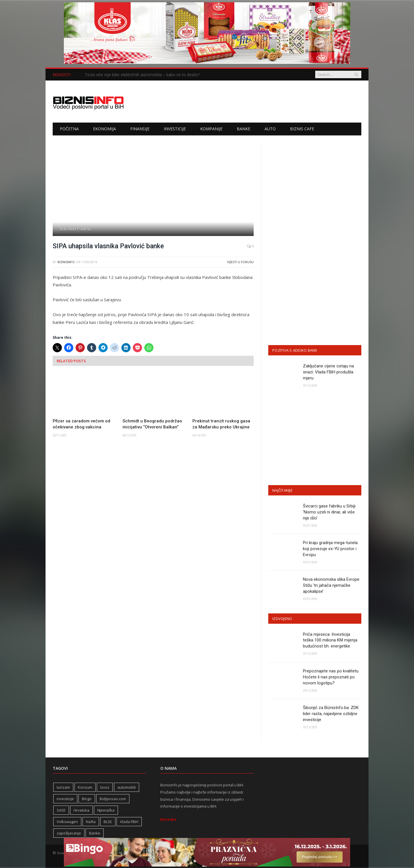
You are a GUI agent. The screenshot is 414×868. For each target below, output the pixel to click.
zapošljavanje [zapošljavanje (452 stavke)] (69, 833)
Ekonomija (105, 129)
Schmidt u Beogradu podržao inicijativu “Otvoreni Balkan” (152, 424)
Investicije (175, 129)
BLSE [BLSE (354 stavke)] (108, 822)
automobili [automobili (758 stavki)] (127, 788)
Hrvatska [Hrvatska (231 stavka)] (81, 810)
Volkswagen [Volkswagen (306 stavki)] (67, 822)
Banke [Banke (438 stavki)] (95, 833)
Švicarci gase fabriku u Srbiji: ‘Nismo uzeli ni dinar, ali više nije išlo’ (330, 512)
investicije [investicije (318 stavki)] (65, 799)
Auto (270, 129)
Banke (244, 129)
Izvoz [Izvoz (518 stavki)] (105, 788)
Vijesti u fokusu (240, 262)
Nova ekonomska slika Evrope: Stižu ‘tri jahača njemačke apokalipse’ (332, 586)
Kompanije (211, 129)
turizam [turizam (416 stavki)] (63, 788)
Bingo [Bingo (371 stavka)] (87, 799)
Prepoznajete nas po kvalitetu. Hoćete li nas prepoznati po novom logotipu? (331, 677)
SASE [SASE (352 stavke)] (61, 810)
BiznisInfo (66, 262)
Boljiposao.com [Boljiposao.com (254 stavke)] (113, 799)
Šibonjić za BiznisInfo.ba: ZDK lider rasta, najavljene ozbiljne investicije (331, 714)
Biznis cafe (302, 129)
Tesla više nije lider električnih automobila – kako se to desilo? (142, 75)
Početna (69, 129)
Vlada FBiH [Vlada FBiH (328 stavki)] (129, 822)
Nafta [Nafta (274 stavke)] (91, 822)
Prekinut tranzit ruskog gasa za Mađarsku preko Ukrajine (221, 424)
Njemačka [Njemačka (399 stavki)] (106, 810)
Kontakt (168, 820)
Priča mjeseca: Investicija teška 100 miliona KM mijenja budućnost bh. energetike (330, 640)
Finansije (140, 129)
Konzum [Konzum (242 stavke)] (85, 788)
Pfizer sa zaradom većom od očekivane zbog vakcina (81, 424)
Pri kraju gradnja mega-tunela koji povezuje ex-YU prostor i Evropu (330, 549)
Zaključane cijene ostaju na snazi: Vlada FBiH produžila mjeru (328, 372)
